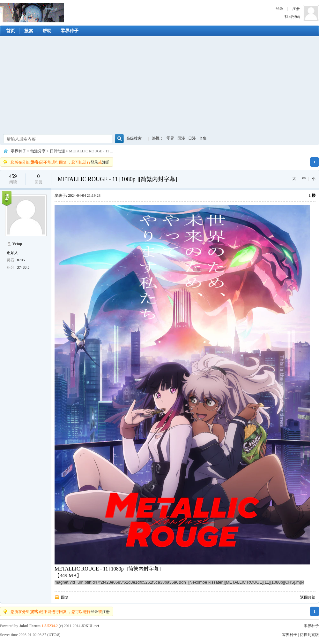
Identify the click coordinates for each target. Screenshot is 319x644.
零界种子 (32, 13)
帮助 (47, 31)
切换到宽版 (309, 635)
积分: (11, 267)
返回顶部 (308, 597)
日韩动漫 (57, 151)
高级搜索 (134, 138)
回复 (65, 597)
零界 (170, 138)
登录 (279, 9)
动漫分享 (38, 151)
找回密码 (292, 17)
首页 (11, 31)
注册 (296, 9)
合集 (203, 138)
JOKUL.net (90, 626)
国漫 (181, 138)
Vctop (17, 244)
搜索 (29, 31)
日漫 (192, 138)
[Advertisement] (159, 86)
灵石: (11, 260)
